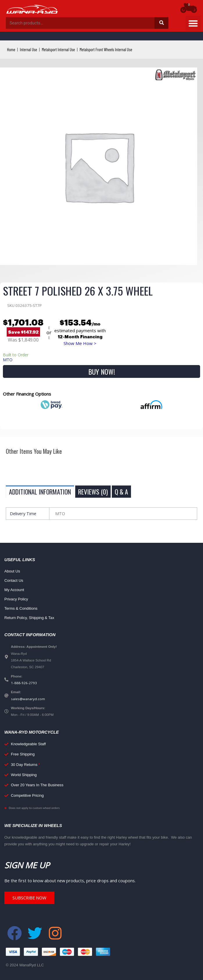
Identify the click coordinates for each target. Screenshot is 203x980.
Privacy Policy (16, 599)
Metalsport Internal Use (58, 49)
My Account (14, 590)
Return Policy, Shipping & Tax (29, 618)
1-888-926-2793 (24, 683)
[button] (193, 23)
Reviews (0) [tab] (93, 492)
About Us (12, 571)
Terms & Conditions (21, 608)
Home (11, 49)
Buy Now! (102, 371)
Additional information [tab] (40, 492)
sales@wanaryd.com (28, 699)
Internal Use (28, 49)
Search (161, 23)
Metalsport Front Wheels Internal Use (106, 49)
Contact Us (14, 580)
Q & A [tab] (121, 492)
